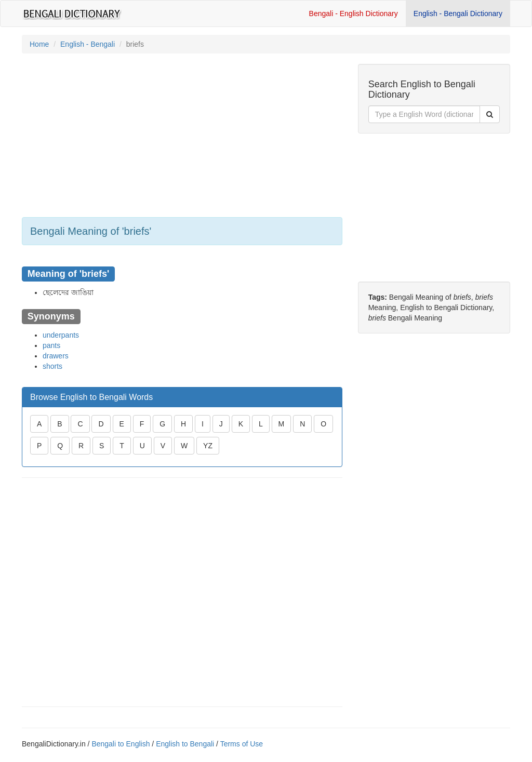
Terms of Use (242, 744)
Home (39, 44)
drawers (56, 356)
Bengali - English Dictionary (354, 14)
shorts (52, 366)
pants (51, 345)
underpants (61, 335)
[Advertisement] (182, 137)
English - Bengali (88, 44)
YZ (208, 446)
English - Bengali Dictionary (458, 14)
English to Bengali (185, 744)
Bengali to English (121, 744)
